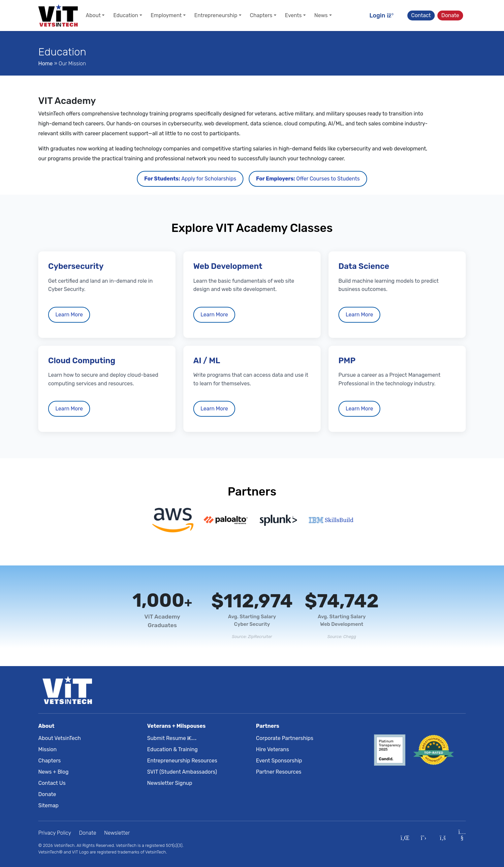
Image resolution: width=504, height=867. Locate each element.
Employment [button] (166, 15)
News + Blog (53, 772)
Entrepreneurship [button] (216, 15)
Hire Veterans (272, 749)
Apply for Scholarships (190, 179)
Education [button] (126, 15)
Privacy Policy (55, 833)
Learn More (69, 315)
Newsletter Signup (170, 783)
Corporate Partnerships (285, 738)
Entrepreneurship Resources (182, 761)
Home (46, 64)
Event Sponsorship (279, 761)
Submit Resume (171, 738)
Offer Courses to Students (308, 179)
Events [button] (293, 15)
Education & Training (172, 749)
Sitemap (48, 805)
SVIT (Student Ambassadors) (182, 772)
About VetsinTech (60, 738)
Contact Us (52, 783)
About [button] (93, 15)
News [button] (321, 15)
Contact (421, 15)
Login (382, 16)
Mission (47, 749)
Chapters (49, 761)
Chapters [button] (261, 15)
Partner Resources (279, 772)
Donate (450, 15)
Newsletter (117, 833)
